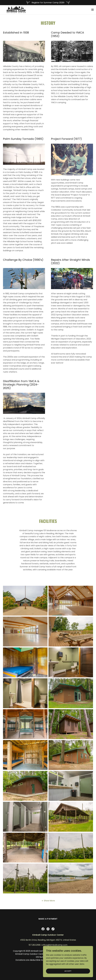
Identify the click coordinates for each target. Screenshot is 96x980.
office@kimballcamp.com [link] (55, 945)
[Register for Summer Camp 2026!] (48, 3)
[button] (92, 9)
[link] (13, 9)
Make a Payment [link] (48, 919)
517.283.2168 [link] (34, 945)
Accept (68, 971)
